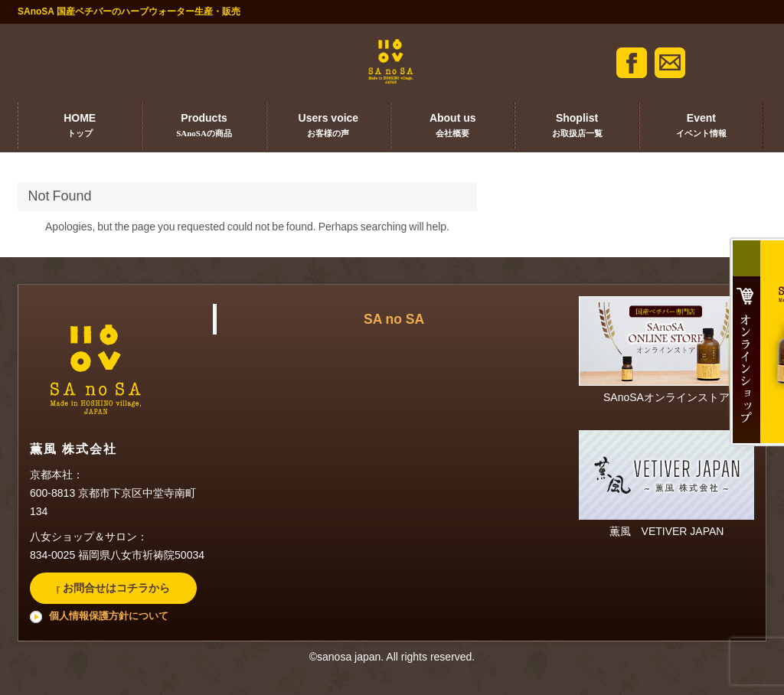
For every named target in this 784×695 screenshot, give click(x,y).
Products (204, 126)
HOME (80, 126)
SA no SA (394, 319)
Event (701, 126)
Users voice (328, 126)
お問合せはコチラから (115, 588)
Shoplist (577, 126)
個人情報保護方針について (109, 616)
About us (452, 126)
